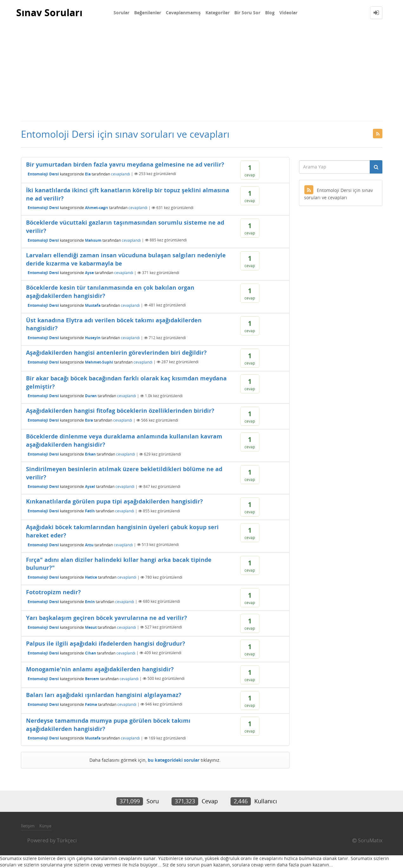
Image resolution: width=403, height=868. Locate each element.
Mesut (91, 627)
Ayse (89, 273)
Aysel (90, 487)
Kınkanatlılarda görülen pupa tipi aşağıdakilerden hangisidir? (114, 501)
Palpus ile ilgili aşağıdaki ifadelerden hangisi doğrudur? (106, 643)
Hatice (91, 577)
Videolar (288, 13)
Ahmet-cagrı (97, 208)
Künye (45, 826)
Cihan (91, 653)
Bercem (92, 678)
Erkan (90, 454)
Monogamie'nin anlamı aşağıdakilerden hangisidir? (100, 669)
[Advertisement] (202, 73)
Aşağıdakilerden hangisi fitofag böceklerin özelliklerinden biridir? (120, 411)
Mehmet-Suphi (99, 362)
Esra (89, 420)
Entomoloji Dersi (43, 174)
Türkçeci (67, 840)
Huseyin (93, 338)
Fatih (90, 511)
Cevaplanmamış (183, 13)
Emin (90, 601)
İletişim (28, 826)
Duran (91, 396)
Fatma (91, 704)
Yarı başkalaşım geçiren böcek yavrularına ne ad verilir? (107, 618)
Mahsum (93, 240)
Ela (88, 174)
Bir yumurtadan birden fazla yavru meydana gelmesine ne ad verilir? (125, 164)
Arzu (89, 545)
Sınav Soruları (49, 13)
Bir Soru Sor (247, 13)
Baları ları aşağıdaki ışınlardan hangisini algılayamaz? (104, 695)
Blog (270, 13)
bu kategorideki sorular (174, 760)
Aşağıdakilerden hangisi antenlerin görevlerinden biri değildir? (116, 352)
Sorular (121, 13)
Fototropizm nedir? (53, 592)
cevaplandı (120, 174)
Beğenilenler (148, 13)
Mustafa (93, 305)
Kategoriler (218, 13)
